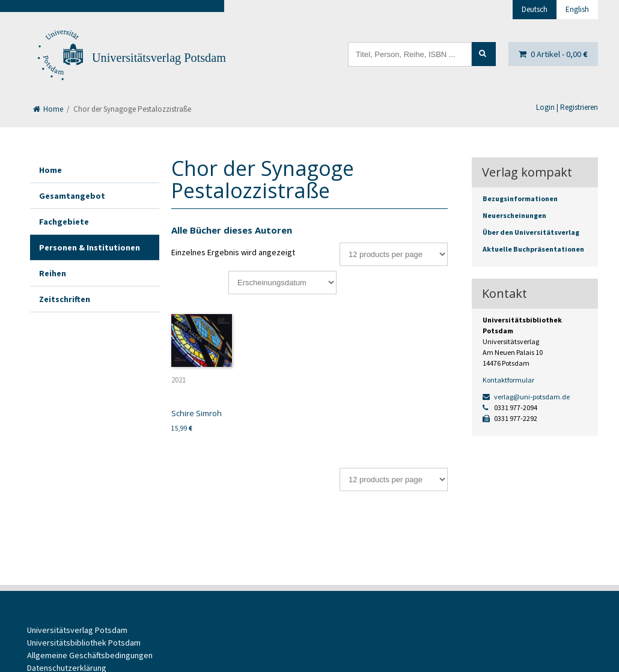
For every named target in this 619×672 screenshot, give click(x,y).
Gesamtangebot (72, 196)
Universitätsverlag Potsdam (159, 58)
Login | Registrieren (567, 107)
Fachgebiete (64, 222)
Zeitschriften (65, 299)
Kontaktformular (508, 380)
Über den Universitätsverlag (531, 232)
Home (48, 109)
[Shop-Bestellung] (282, 283)
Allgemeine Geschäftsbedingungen (90, 655)
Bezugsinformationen (520, 198)
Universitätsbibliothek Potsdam (84, 643)
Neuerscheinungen (514, 215)
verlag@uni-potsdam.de (526, 397)
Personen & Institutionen (90, 247)
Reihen (53, 273)
